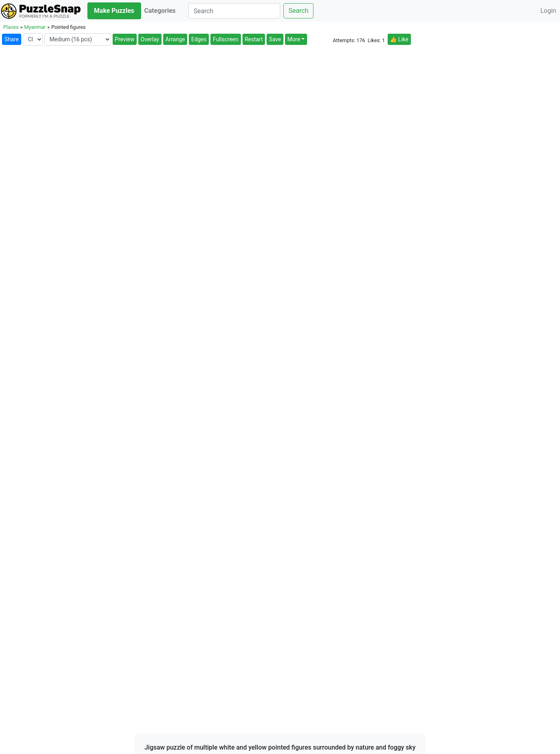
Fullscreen (226, 39)
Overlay (150, 39)
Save (275, 39)
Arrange (175, 39)
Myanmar (35, 27)
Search (298, 11)
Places (11, 27)
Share (12, 39)
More (294, 39)
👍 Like (399, 39)
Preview (124, 39)
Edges (199, 39)
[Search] (234, 11)
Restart (254, 39)
